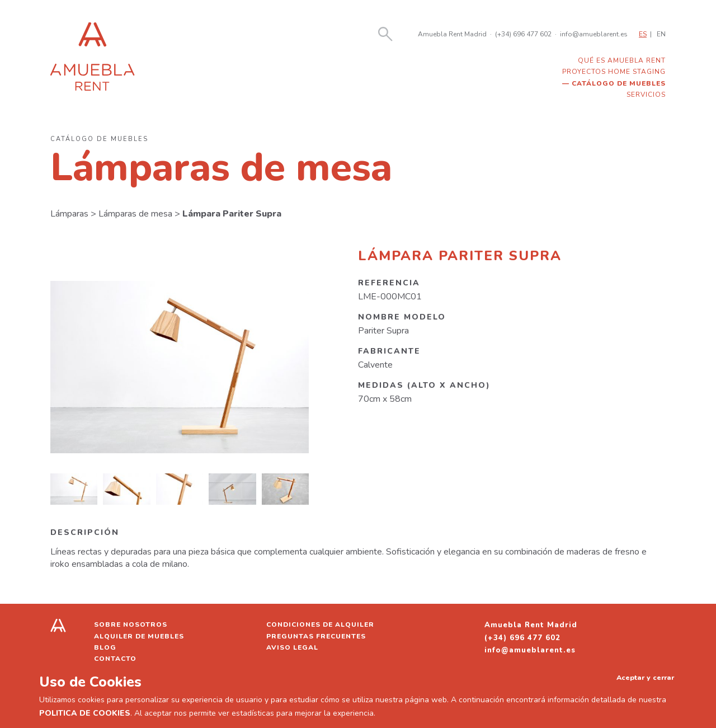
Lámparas (69, 214)
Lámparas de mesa (135, 214)
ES (643, 34)
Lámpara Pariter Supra (232, 214)
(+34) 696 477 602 (523, 34)
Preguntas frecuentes (316, 636)
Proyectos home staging (614, 72)
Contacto (115, 659)
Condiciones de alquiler (320, 624)
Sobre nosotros (131, 624)
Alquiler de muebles (139, 636)
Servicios (646, 95)
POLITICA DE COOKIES (85, 713)
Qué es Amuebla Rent (622, 60)
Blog (105, 647)
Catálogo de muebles (619, 83)
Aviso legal (292, 647)
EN (661, 34)
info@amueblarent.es (594, 34)
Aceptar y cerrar (645, 677)
